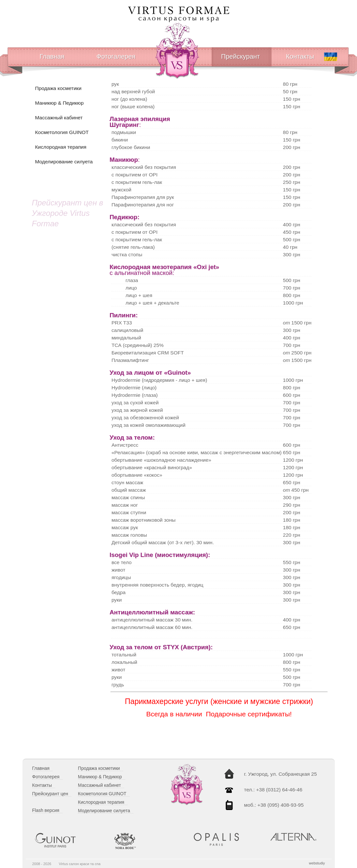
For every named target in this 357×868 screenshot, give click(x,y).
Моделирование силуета (64, 162)
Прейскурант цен (50, 794)
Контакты (300, 56)
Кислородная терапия (61, 147)
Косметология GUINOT (62, 132)
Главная (52, 56)
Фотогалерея (116, 56)
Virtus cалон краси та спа (80, 864)
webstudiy (317, 863)
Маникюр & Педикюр (59, 103)
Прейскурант (240, 56)
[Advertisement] (66, 353)
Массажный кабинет (59, 118)
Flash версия (46, 810)
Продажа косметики (58, 88)
